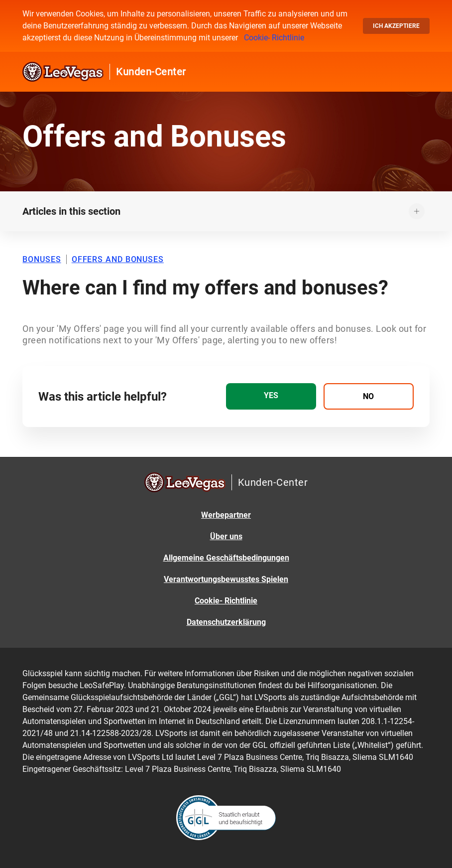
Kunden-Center (151, 72)
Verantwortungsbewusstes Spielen (226, 579)
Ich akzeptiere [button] (396, 26)
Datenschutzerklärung (226, 622)
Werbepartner (226, 515)
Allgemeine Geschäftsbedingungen (226, 558)
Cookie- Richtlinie (274, 38)
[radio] (271, 396)
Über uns (226, 536)
